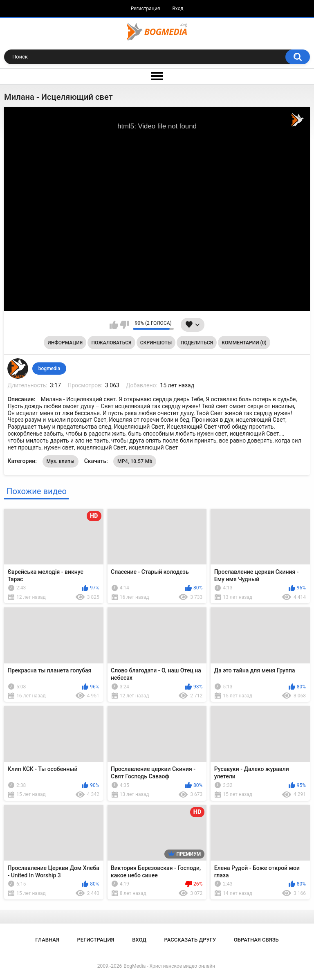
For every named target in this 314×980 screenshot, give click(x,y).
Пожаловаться (112, 343)
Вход (178, 9)
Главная (47, 940)
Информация (65, 343)
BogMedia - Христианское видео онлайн (169, 966)
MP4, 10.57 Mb (135, 461)
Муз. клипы (61, 461)
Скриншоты (156, 343)
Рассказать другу (190, 940)
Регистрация (146, 9)
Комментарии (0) (244, 343)
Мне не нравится (124, 325)
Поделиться (197, 343)
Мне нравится (114, 325)
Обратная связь (256, 940)
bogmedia (49, 369)
